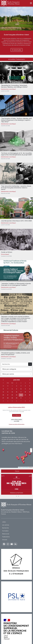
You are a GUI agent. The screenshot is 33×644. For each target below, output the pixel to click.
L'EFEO (4, 522)
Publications (6, 537)
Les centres (6, 525)
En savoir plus (17, 50)
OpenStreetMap (25, 467)
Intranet (5, 540)
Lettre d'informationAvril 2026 (17, 420)
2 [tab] (16, 496)
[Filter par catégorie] (16, 369)
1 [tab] (14, 496)
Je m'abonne (17, 415)
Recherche (5, 528)
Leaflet (20, 467)
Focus (17, 471)
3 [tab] (19, 496)
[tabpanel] (16, 485)
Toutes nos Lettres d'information (17, 424)
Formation (5, 531)
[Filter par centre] (16, 374)
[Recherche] (15, 364)
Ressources (6, 534)
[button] (24, 459)
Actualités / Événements (16, 59)
